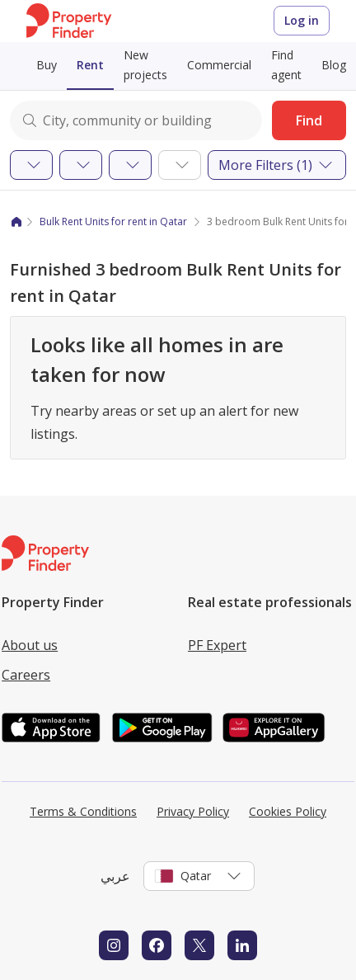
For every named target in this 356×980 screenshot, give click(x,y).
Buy (47, 65)
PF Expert (217, 645)
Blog (334, 65)
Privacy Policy (193, 811)
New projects (145, 65)
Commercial (219, 65)
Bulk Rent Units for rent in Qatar (113, 221)
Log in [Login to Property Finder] (302, 20)
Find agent (286, 65)
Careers (26, 675)
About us (30, 645)
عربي (115, 876)
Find (309, 120)
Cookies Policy (288, 811)
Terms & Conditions (83, 811)
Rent (90, 65)
